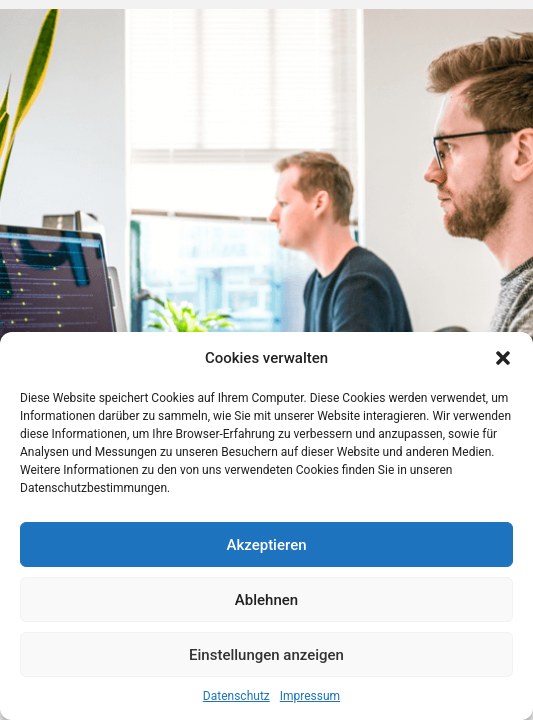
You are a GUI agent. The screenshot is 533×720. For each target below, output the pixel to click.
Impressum (310, 696)
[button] (503, 358)
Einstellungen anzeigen (266, 655)
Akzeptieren (266, 545)
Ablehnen (266, 600)
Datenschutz (236, 696)
